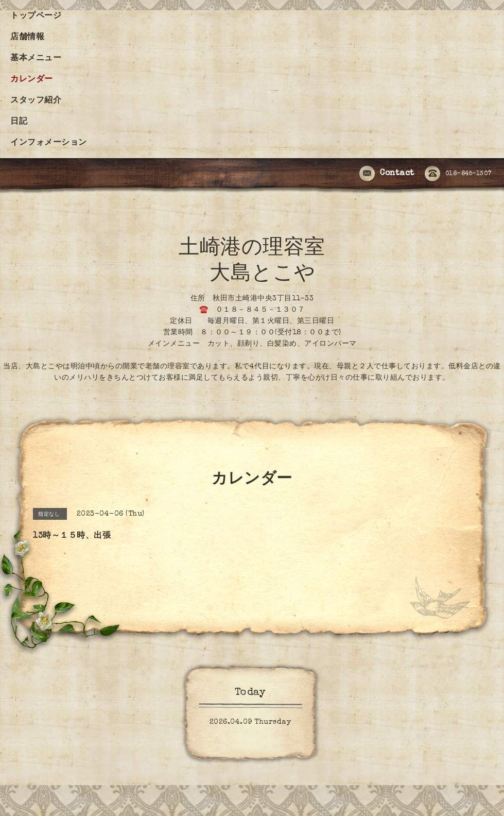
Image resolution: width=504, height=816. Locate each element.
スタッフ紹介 (36, 101)
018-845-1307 (458, 174)
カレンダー (32, 80)
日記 (19, 122)
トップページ (36, 16)
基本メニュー (36, 59)
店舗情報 (27, 38)
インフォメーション (49, 143)
